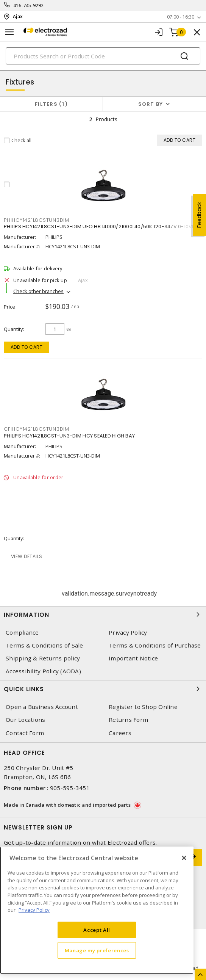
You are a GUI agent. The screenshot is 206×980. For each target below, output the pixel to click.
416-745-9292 (29, 5)
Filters (51, 104)
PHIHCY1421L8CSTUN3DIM (37, 220)
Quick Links (103, 689)
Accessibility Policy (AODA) (43, 671)
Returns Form (128, 720)
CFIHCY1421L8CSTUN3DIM (37, 429)
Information (103, 615)
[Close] (184, 858)
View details (27, 556)
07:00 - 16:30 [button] (181, 17)
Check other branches (38, 291)
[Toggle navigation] (9, 32)
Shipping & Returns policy (43, 658)
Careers (120, 733)
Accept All (97, 930)
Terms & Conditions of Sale (44, 645)
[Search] (103, 56)
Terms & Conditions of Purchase (155, 645)
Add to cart (27, 347)
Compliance (22, 633)
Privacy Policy (128, 633)
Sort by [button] (151, 104)
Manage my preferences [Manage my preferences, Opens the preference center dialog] (97, 950)
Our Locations (25, 720)
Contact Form (25, 733)
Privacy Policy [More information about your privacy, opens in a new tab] (34, 910)
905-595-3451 (70, 788)
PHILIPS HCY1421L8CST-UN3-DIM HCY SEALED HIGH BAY (69, 436)
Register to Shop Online (143, 707)
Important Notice (133, 658)
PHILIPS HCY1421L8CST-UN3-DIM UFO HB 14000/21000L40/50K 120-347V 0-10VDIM (102, 227)
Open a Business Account (42, 707)
